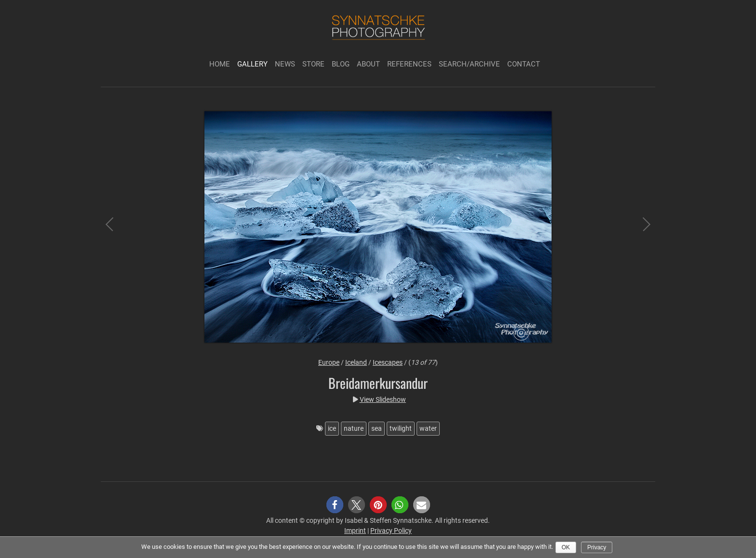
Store (313, 64)
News (285, 64)
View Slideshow (383, 399)
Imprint (355, 531)
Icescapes (388, 362)
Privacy (597, 547)
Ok (566, 547)
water (428, 428)
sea (377, 428)
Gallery (252, 64)
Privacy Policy (391, 531)
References (409, 64)
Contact (524, 64)
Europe (329, 362)
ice (332, 428)
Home (220, 64)
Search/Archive (469, 64)
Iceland (356, 362)
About (368, 64)
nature (354, 428)
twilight (401, 428)
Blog (341, 64)
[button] (335, 505)
